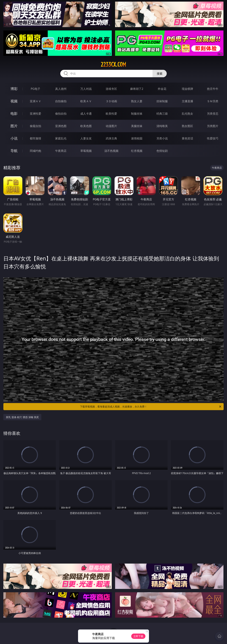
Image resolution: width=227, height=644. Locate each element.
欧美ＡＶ (86, 101)
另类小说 (162, 138)
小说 (14, 138)
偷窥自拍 (35, 126)
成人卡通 (86, 114)
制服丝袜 (137, 114)
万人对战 (86, 89)
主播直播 (187, 101)
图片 (14, 126)
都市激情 (35, 138)
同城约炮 (35, 151)
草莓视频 (86, 151)
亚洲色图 (61, 126)
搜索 (160, 74)
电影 (14, 113)
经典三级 (162, 114)
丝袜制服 (162, 101)
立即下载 (138, 636)
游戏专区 (111, 89)
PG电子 (35, 89)
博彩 (14, 89)
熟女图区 (187, 126)
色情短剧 (162, 151)
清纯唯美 (162, 126)
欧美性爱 (111, 114)
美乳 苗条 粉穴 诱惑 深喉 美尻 (22, 417)
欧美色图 (86, 126)
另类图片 (213, 126)
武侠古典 (111, 138)
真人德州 (61, 89)
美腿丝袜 (137, 126)
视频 (14, 101)
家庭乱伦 (61, 138)
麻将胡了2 (137, 89)
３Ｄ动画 (111, 101)
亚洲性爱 (35, 114)
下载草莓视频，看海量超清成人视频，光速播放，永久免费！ (151, 407)
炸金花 (162, 89)
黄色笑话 (187, 138)
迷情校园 (137, 138)
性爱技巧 (213, 138)
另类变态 (213, 114)
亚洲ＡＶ (35, 101)
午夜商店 (61, 151)
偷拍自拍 (61, 114)
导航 (14, 151)
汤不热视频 (111, 151)
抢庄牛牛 (213, 89)
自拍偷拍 (61, 101)
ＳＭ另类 (213, 101)
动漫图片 (111, 126)
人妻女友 (86, 138)
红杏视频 (137, 151)
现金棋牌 (187, 89)
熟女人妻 (137, 101)
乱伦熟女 (187, 114)
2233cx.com (113, 64)
